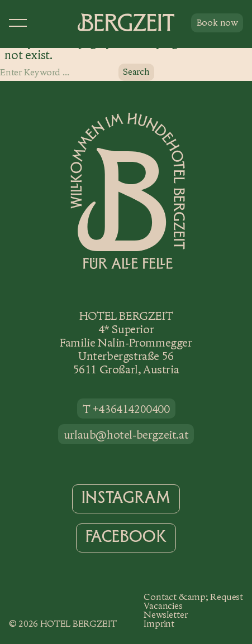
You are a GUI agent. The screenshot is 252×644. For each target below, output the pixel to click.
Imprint (159, 624)
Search (136, 72)
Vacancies (163, 606)
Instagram (126, 498)
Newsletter (165, 615)
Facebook (126, 537)
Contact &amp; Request (193, 597)
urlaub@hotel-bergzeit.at (126, 435)
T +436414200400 (126, 409)
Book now (217, 23)
